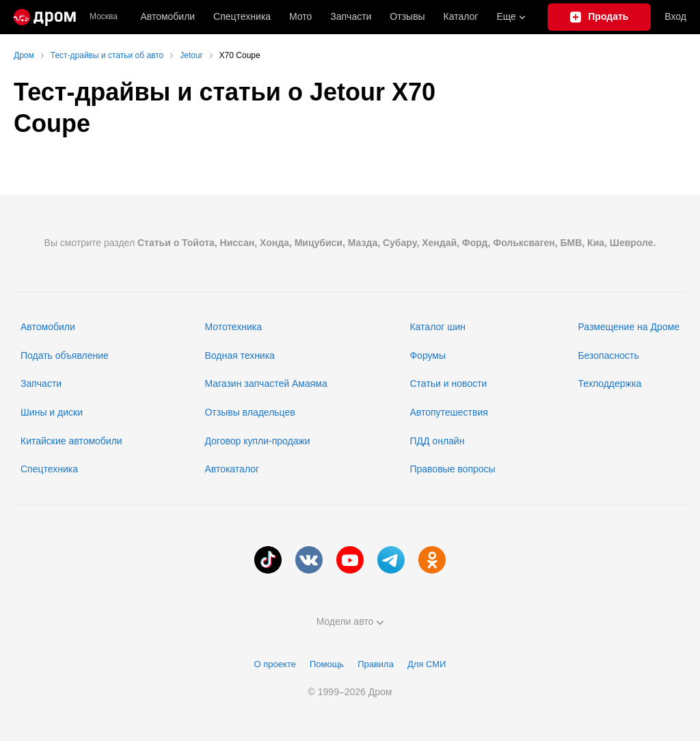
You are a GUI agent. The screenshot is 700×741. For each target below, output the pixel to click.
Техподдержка (609, 383)
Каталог (461, 16)
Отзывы (407, 16)
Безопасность (608, 355)
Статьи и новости (448, 383)
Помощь (327, 664)
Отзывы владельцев (250, 412)
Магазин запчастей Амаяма (266, 383)
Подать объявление (65, 355)
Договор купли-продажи (257, 441)
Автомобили (167, 16)
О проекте (275, 664)
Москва (104, 17)
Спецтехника (49, 469)
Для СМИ (427, 664)
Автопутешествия (448, 412)
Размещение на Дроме (629, 327)
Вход (675, 16)
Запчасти (351, 16)
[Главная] (45, 17)
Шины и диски (52, 412)
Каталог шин (437, 327)
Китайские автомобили (71, 441)
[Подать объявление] (599, 17)
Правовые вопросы (452, 469)
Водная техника (239, 355)
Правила (376, 664)
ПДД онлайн (437, 441)
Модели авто (350, 621)
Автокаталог (232, 469)
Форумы (428, 355)
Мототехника (233, 327)
